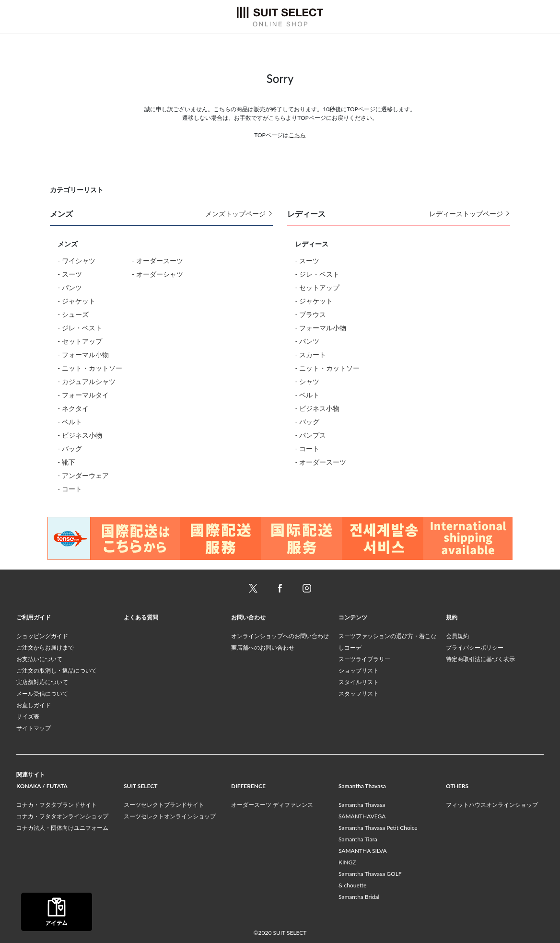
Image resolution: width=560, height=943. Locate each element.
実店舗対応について (42, 682)
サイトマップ (34, 728)
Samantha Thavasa (362, 805)
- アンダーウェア (83, 475)
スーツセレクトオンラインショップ (170, 816)
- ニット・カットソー (90, 368)
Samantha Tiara (358, 839)
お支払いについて (39, 659)
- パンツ (70, 287)
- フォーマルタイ (83, 395)
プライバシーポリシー (475, 647)
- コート (70, 489)
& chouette (352, 885)
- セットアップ (80, 341)
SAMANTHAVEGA (362, 816)
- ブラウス (310, 314)
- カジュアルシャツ (87, 381)
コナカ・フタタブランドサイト (57, 805)
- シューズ (73, 314)
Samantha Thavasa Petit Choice (378, 828)
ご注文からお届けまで (45, 647)
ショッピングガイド (42, 636)
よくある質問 (141, 617)
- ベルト (70, 422)
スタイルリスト (359, 682)
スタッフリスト (359, 693)
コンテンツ (353, 617)
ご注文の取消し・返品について (57, 670)
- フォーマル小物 (83, 355)
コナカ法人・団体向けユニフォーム (62, 828)
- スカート (310, 355)
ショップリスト (359, 670)
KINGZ (347, 862)
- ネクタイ (73, 408)
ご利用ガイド (34, 617)
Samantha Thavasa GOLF (370, 874)
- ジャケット (76, 301)
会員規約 (457, 636)
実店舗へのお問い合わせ (263, 647)
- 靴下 (66, 462)
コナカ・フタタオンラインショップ (62, 816)
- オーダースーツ (157, 261)
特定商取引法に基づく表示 (480, 659)
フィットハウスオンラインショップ (492, 805)
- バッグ (70, 448)
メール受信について (42, 693)
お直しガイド (34, 705)
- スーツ (70, 274)
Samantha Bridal (359, 897)
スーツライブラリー (364, 659)
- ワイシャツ (76, 261)
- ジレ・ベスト (80, 328)
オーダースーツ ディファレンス (272, 805)
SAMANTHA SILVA (363, 851)
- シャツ (307, 381)
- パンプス (310, 435)
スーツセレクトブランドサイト (164, 805)
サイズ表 (28, 716)
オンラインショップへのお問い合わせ (280, 636)
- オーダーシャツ (157, 274)
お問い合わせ (248, 617)
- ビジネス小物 (80, 435)
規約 (452, 617)
